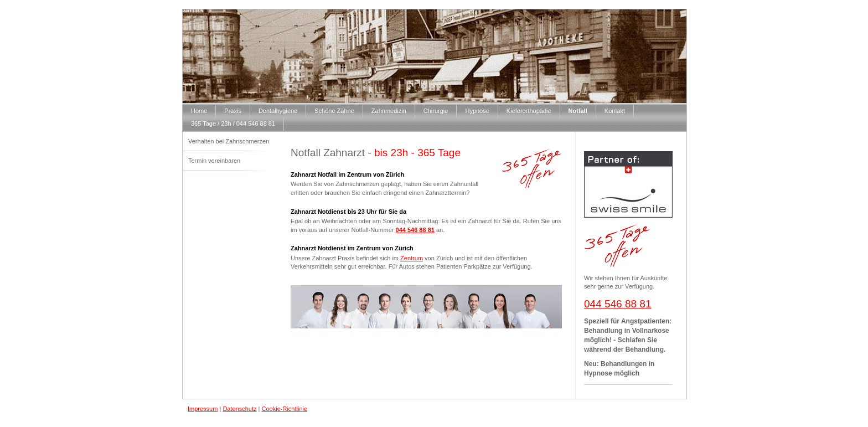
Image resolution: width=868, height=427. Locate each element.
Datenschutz (239, 409)
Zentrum (412, 258)
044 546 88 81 (415, 230)
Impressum (203, 409)
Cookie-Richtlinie (285, 409)
